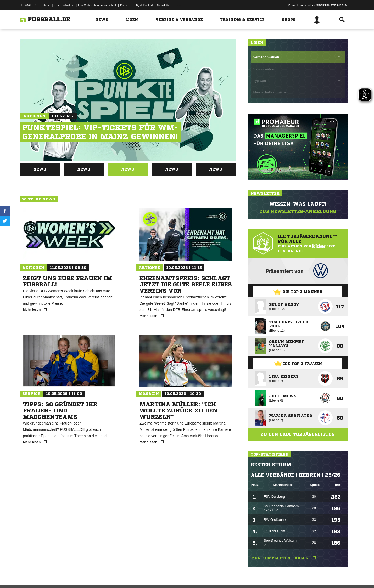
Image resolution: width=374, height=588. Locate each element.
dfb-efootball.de (64, 5)
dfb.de (46, 5)
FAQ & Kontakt (143, 5)
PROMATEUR (29, 5)
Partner (125, 5)
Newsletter (164, 5)
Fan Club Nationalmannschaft (97, 5)
